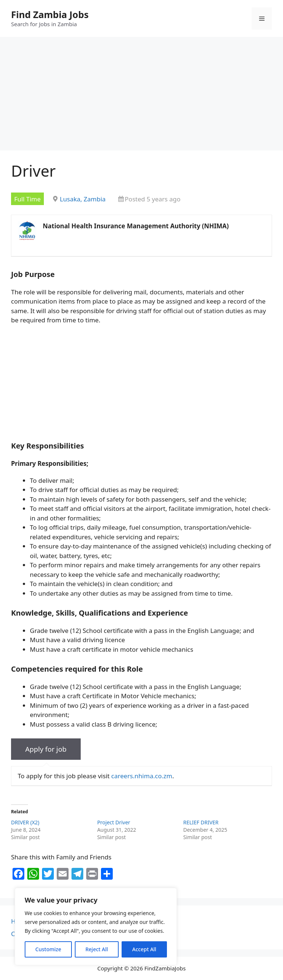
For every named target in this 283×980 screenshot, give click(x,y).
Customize (48, 949)
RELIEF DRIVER (201, 822)
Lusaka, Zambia (83, 199)
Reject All (97, 949)
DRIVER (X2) (25, 822)
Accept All (144, 949)
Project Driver (114, 822)
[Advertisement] (141, 96)
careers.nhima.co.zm (142, 776)
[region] (96, 927)
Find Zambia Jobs (50, 14)
